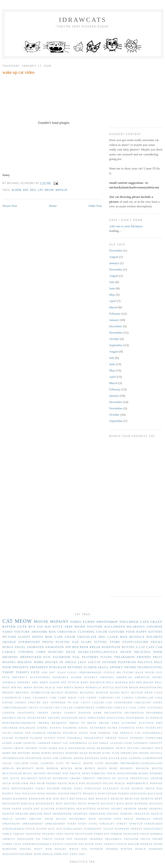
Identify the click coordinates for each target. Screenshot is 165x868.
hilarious (136, 627)
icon (116, 753)
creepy (43, 713)
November (116, 250)
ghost (57, 743)
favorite (70, 733)
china (158, 703)
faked (18, 733)
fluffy (50, 738)
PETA (6, 677)
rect (65, 799)
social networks (71, 819)
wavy (38, 849)
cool (133, 708)
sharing (156, 809)
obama (75, 778)
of (114, 778)
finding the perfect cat (120, 733)
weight (61, 849)
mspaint (59, 621)
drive (92, 723)
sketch (157, 814)
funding (137, 738)
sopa (118, 819)
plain (125, 788)
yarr (58, 854)
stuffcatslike (135, 642)
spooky (117, 667)
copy (142, 708)
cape (59, 637)
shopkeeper (62, 814)
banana (122, 682)
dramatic (59, 723)
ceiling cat (102, 703)
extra (112, 728)
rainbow (21, 799)
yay (66, 854)
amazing (107, 677)
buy (32, 627)
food (130, 632)
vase (99, 844)
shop (47, 814)
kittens (156, 632)
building (87, 693)
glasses (116, 743)
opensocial (140, 778)
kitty (58, 627)
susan (108, 829)
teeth (69, 834)
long (35, 763)
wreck (48, 854)
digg (83, 718)
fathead (54, 733)
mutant (40, 773)
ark (35, 682)
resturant (11, 804)
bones (80, 687)
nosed (144, 773)
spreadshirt (55, 824)
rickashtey (45, 804)
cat (40, 190)
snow (49, 819)
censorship (123, 703)
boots (38, 637)
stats (82, 824)
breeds (8, 693)
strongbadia (13, 829)
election (146, 723)
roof (129, 804)
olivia (123, 778)
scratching (66, 809)
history (24, 753)
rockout (108, 804)
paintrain (127, 662)
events (56, 728)
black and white (59, 687)
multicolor (12, 773)
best (6, 687)
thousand (25, 839)
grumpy (32, 748)
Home (53, 206)
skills (8, 819)
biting (39, 687)
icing (107, 753)
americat (142, 677)
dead (71, 652)
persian (156, 783)
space (129, 819)
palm (41, 783)
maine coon (94, 763)
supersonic (93, 829)
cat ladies (124, 698)
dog (102, 637)
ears (115, 723)
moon (102, 768)
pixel (78, 788)
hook (36, 753)
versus (109, 844)
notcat (45, 778)
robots (94, 804)
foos (61, 738)
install (156, 753)
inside (144, 753)
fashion (39, 733)
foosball (75, 738)
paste (63, 783)
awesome (39, 632)
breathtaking (151, 687)
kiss (124, 758)
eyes (140, 728)
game (18, 743)
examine (70, 728)
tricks (157, 642)
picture (9, 637)
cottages (155, 708)
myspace (137, 637)
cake (27, 698)
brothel (22, 693)
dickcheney (37, 718)
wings (8, 647)
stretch (136, 824)
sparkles (143, 819)
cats (144, 622)
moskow (143, 768)
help (159, 748)
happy (142, 632)
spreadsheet (33, 824)
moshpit (127, 768)
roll (120, 804)
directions (97, 718)
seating (103, 809)
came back (67, 698)
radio (7, 799)
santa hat (31, 809)
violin (122, 844)
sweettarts (153, 829)
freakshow (124, 657)
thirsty (9, 839)
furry (7, 743)
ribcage (28, 804)
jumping (66, 758)
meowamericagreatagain (142, 763)
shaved (8, 814)
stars (72, 824)
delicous (142, 652)
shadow (130, 809)
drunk (104, 723)
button (137, 693)
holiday (25, 662)
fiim (93, 733)
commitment (84, 708)
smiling (36, 819)
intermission (13, 758)
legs (82, 662)
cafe (151, 647)
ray (56, 799)
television (84, 834)
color (102, 632)
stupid (41, 829)
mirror (53, 768)
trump (157, 839)
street (122, 824)
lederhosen (153, 758)
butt (125, 693)
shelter (36, 814)
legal (7, 763)
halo (63, 748)
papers (52, 783)
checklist (143, 703)
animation (55, 647)
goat (128, 743)
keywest (92, 758)
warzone (10, 849)
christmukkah (14, 708)
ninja (111, 773)
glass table (99, 743)
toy (69, 839)
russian (156, 804)
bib (13, 687)
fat (40, 627)
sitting (101, 642)
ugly (18, 844)
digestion (70, 718)
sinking (127, 814)
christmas (67, 632)
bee (139, 682)
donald (156, 718)
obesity (89, 778)
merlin (8, 768)
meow (49, 190)
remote (147, 799)
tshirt (8, 672)
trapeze (81, 839)
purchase (58, 667)
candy (92, 698)
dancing (56, 652)
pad (33, 783)
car (159, 647)
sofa (92, 819)
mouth (157, 768)
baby (85, 682)
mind (40, 768)
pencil (120, 783)
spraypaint (12, 824)
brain (134, 687)
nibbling (99, 773)
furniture (154, 738)
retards (75, 667)
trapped (96, 839)
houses (52, 662)
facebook (62, 657)
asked (54, 682)
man (124, 637)
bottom (121, 687)
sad (76, 642)
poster (64, 794)
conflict (120, 708)
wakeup (62, 190)
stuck (30, 829)
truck (145, 839)
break (95, 647)
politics (145, 662)
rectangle (78, 799)
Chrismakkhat (90, 672)
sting (93, 824)
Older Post (95, 206)
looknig (48, 763)
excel (83, 728)
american (124, 677)
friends (144, 657)
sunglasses (73, 829)
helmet (148, 748)
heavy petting (128, 748)
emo (159, 723)
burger (102, 693)
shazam (22, 814)
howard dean (77, 753)
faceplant (154, 728)
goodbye (141, 743)
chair (70, 637)
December (116, 326)
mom (79, 768)
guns (43, 748)
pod (160, 788)
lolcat (94, 662)
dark (98, 713)
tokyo (47, 839)
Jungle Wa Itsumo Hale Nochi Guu (133, 672)
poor (7, 667)
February (115, 314)
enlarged (27, 728)
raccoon (155, 794)
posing (52, 794)
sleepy (24, 637)
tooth (59, 839)
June (112, 288)
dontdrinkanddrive (19, 723)
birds (28, 687)
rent (159, 799)
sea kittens (86, 809)
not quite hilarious (20, 778)
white (74, 849)
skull (103, 667)
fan (28, 733)
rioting (71, 804)
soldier (105, 819)
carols (9, 652)
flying (106, 657)
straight (107, 824)
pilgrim (53, 788)
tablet (19, 834)
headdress (106, 748)
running (142, 804)
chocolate (87, 637)
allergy (91, 677)
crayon (9, 713)
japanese (154, 627)
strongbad (153, 824)
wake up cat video (18, 72)
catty (86, 703)
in (62, 662)
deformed (154, 713)
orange (9, 642)
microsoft (25, 768)
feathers (90, 657)
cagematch (12, 698)
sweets (136, 829)
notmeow (60, 778)
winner (112, 849)
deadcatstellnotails (98, 652)
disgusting (116, 718)
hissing (9, 662)
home (39, 662)
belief (149, 682)
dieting (54, 718)
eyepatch (127, 728)
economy (129, 723)
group (19, 748)
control (26, 652)
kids (104, 758)
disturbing (135, 718)
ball (110, 682)
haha (53, 748)
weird (80, 627)
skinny (21, 819)
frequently (94, 738)
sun (59, 829)
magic (77, 763)
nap (66, 773)
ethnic (43, 728)
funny (89, 622)
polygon (29, 794)
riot (60, 804)
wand (158, 844)
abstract (20, 677)
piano (40, 788)
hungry (95, 753)
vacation (86, 844)
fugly (124, 738)
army (44, 682)
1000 (44, 672)
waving (26, 849)
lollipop (21, 763)
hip (14, 753)
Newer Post (10, 206)
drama (44, 723)
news (86, 773)
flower (36, 738)
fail (76, 657)
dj (147, 718)
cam (53, 698)
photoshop (107, 622)
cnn (57, 708)
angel (20, 647)
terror (116, 834)
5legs (72, 672)
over (16, 783)
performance (138, 783)
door (158, 652)
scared (90, 667)
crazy (156, 622)
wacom (133, 844)
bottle (108, 687)
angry (157, 677)
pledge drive (143, 788)
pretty (76, 794)
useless (71, 844)
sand (7, 809)
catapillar (144, 698)
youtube (95, 627)
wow (38, 854)
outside (109, 662)
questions (138, 794)
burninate (111, 647)
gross (7, 748)
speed (158, 819)
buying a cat (133, 647)
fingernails (153, 733)
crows (56, 713)
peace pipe (77, 783)
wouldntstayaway (18, 854)
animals (9, 682)
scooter (48, 809)
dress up (77, 723)
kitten (9, 627)
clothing (86, 632)
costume (117, 632)
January (114, 263)
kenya (79, 758)
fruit (158, 657)
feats (84, 733)
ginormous (78, 743)
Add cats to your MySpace (126, 226)
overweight (29, 642)
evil (47, 657)
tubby (8, 844)
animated (35, 647)
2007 (52, 672)
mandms (112, 763)
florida (22, 738)
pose (41, 794)
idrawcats (83, 20)
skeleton (142, 814)
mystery (54, 773)
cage (159, 693)
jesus (47, 758)
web (49, 849)
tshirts (23, 672)
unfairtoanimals (37, 844)
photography (23, 788)
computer (104, 708)
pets (6, 788)
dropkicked (31, 657)
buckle (57, 693)
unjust (58, 844)
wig (85, 849)
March (113, 307)
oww (25, 783)
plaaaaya (111, 788)
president (39, 667)
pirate (67, 788)
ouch (7, 783)
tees (60, 834)
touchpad (129, 622)
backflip (98, 682)
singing (113, 814)
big (20, 687)
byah (149, 693)
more (113, 768)
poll (158, 662)
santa (17, 809)
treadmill (114, 839)
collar (67, 708)
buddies (72, 693)
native (75, 773)
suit (51, 829)
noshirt (156, 773)
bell (159, 682)
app (68, 647)
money (90, 768)
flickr (8, 738)
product (90, 794)
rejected (132, 799)
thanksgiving (150, 667)
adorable (61, 677)
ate (64, 682)
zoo (82, 854)
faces (7, 733)
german (44, 743)
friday (111, 738)
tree (69, 627)
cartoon (106, 698)
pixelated (93, 788)
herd (7, 753)
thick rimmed (151, 834)
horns (46, 753)
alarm (16, 190)
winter (126, 849)
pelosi (108, 783)
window (97, 849)
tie (38, 839)
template (102, 834)
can (82, 698)
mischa (67, 768)
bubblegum (40, 693)
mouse (41, 621)
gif (65, 743)
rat (49, 799)
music (28, 773)
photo (48, 642)
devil (22, 718)
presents (21, 667)
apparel (24, 682)
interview (34, 758)
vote (35, 672)
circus (33, 708)
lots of (63, 763)
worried (156, 849)
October (114, 339)
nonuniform (127, 773)
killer (114, 758)
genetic (30, 743)
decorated (113, 713)
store (115, 642)
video (76, 622)
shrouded (97, 814)
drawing (10, 657)
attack (74, 682)
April (112, 301)
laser (113, 637)
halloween (115, 627)
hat (48, 627)
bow (49, 637)
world (141, 849)
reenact (103, 799)
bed (33, 190)
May (112, 295)
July (112, 282)
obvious (104, 778)
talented (33, 834)
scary (87, 642)
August (114, 257)
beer (84, 647)
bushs (115, 693)
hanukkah (77, 748)
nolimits (155, 637)
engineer (10, 728)
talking (48, 834)
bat (26, 190)
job (56, 758)
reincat (117, 799)
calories (40, 698)
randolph (37, 799)
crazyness (26, 713)
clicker (46, 708)
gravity (156, 743)
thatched (131, 834)
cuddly (70, 713)
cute (22, 627)
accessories (40, 677)
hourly (58, 753)
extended (98, 728)
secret (117, 809)
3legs (62, 672)
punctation (107, 794)
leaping (135, 758)
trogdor (131, 839)
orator (157, 778)
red (92, 799)
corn (41, 652)
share (143, 809)
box (53, 632)
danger (85, 713)
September (116, 345)
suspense (122, 829)
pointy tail (12, 794)
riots (82, 804)
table (7, 834)
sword (130, 667)
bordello (94, 687)
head (91, 748)
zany (74, 854)
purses (124, 794)
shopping (80, 814)
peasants (94, 783)
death (126, 652)
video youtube (16, 632)
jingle (70, 662)
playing (63, 642)
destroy (9, 718)
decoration (134, 713)
